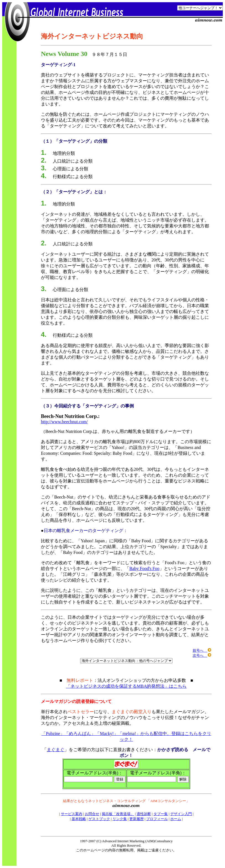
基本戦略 (79, 819)
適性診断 (144, 814)
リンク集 (120, 819)
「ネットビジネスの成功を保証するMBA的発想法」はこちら (126, 686)
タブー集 (161, 814)
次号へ (202, 655)
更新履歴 (137, 819)
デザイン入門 (181, 814)
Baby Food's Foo (144, 568)
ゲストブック (99, 819)
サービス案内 (72, 814)
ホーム (176, 819)
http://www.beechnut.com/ (64, 422)
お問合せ (92, 814)
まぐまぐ (56, 750)
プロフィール (157, 819)
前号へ (202, 650)
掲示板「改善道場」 (118, 814)
